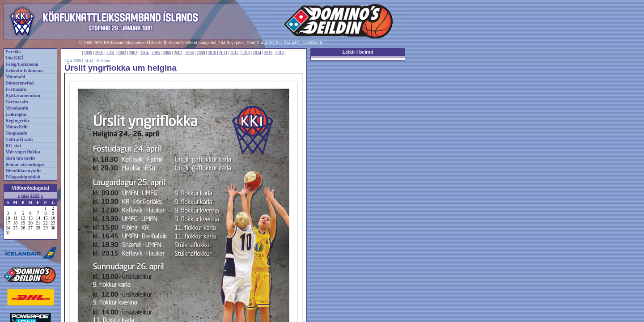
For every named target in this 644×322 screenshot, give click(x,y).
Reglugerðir (17, 121)
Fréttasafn (16, 89)
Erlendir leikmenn (24, 70)
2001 (111, 53)
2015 (269, 53)
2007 (178, 53)
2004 (145, 53)
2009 (201, 53)
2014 (257, 53)
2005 (156, 53)
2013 (246, 53)
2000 (100, 53)
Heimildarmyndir (23, 171)
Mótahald (15, 77)
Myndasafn (17, 108)
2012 (235, 53)
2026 (35, 195)
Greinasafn (17, 102)
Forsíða (13, 52)
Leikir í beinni (358, 52)
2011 (223, 53)
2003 (133, 53)
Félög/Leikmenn (22, 64)
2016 (280, 53)
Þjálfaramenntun (23, 95)
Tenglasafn (16, 133)
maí (25, 195)
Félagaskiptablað (23, 177)
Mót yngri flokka (23, 152)
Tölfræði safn (19, 139)
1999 (88, 53)
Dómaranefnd (19, 83)
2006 (167, 53)
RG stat (13, 146)
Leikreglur (16, 114)
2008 (189, 53)
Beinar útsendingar (25, 164)
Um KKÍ (14, 58)
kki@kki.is (313, 43)
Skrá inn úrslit (20, 158)
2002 (122, 53)
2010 (212, 53)
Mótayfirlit (17, 127)
